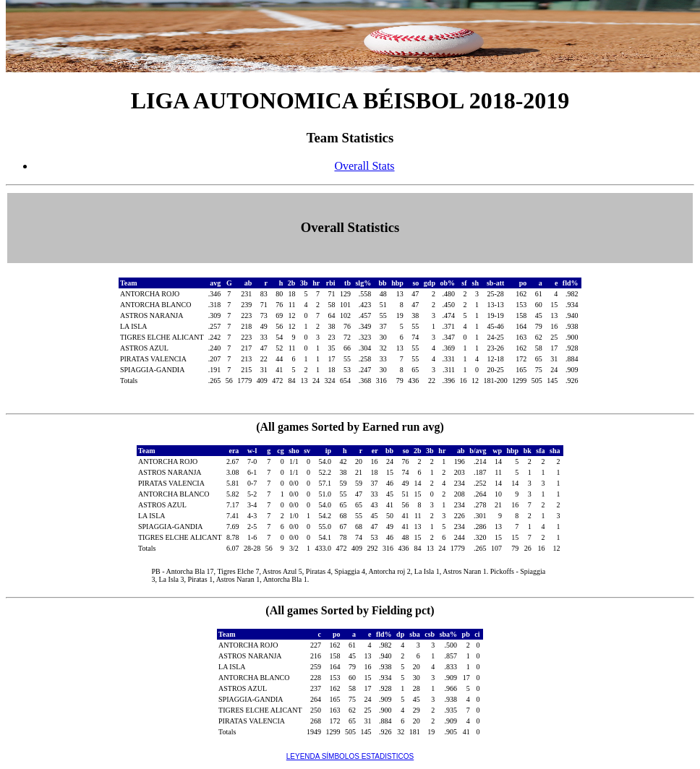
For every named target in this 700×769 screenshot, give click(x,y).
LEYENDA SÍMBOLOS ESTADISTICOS (350, 756)
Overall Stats (364, 166)
